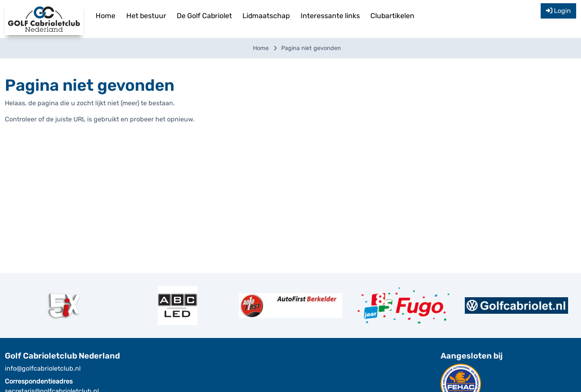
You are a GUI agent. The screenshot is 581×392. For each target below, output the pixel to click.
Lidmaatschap (266, 16)
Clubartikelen (392, 16)
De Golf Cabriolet (204, 16)
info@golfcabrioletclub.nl (43, 368)
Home (106, 16)
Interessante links (330, 16)
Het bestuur (146, 16)
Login (558, 11)
